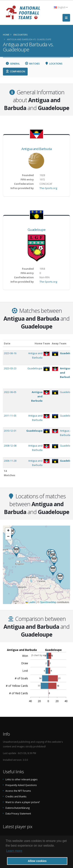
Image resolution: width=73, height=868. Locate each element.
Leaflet (30, 602)
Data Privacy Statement (18, 813)
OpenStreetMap (48, 602)
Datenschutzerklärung (18, 808)
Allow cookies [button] (37, 861)
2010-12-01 (10, 431)
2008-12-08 (10, 446)
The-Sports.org (48, 188)
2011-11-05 (10, 416)
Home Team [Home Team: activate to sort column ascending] (42, 343)
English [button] (61, 7)
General (13, 64)
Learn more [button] (14, 851)
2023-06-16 (10, 353)
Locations (54, 64)
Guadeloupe (36, 230)
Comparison (15, 71)
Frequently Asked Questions (21, 785)
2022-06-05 (10, 392)
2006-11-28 (10, 461)
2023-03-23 (10, 368)
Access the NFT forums (18, 791)
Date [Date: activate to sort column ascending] (7, 343)
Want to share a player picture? (23, 802)
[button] (53, 570)
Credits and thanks (16, 796)
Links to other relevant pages (22, 779)
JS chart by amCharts (42, 655)
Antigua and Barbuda (37, 149)
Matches (32, 64)
